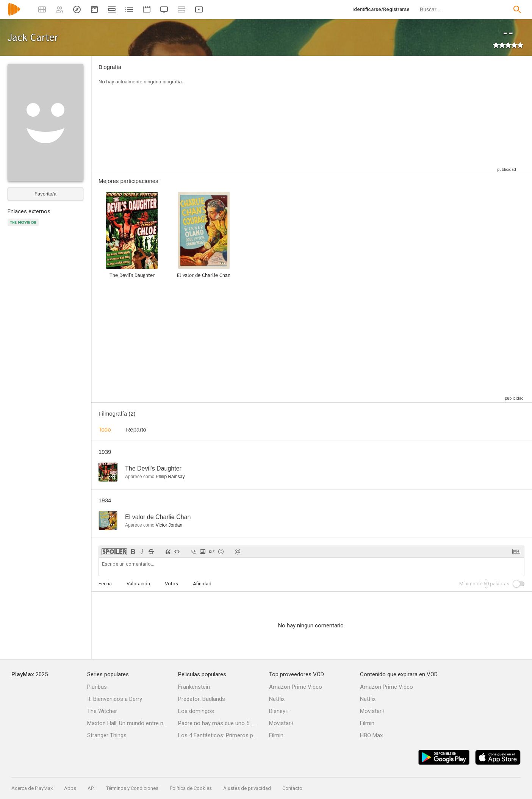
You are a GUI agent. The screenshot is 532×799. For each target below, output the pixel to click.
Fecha (105, 584)
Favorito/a (45, 194)
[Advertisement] (355, 113)
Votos (171, 584)
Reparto (136, 429)
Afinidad (202, 584)
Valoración (138, 584)
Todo (105, 429)
